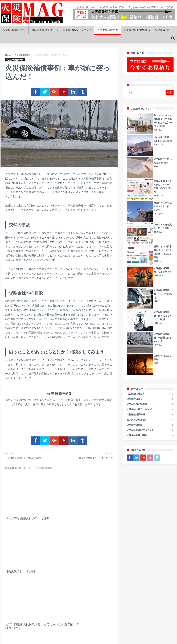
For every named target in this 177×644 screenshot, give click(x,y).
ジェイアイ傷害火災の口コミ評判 (21, 506)
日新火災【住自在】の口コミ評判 (95, 551)
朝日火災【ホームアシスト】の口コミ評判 (21, 551)
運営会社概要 (7, 615)
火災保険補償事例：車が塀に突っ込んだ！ (163, 338)
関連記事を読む (13, 468)
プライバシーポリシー (11, 625)
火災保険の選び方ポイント (140, 430)
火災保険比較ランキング (139, 409)
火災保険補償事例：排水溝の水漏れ (30, 456)
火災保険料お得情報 (137, 404)
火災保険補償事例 (22, 55)
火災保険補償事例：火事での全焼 (89, 456)
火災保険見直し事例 (137, 435)
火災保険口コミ (135, 399)
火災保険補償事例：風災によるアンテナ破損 (163, 316)
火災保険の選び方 (136, 394)
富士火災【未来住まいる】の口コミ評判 (57, 551)
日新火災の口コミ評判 (57, 504)
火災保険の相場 (135, 425)
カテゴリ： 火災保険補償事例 (39, 468)
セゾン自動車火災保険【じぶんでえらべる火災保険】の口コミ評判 (95, 508)
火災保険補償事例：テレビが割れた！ (163, 294)
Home (8, 55)
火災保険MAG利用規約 (12, 620)
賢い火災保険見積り (137, 420)
